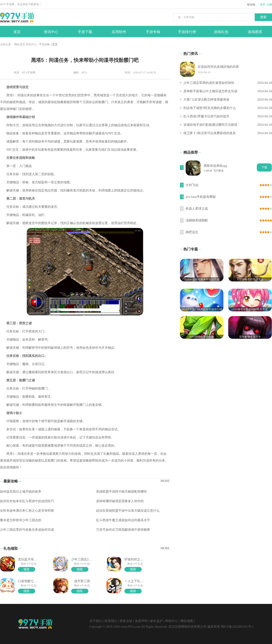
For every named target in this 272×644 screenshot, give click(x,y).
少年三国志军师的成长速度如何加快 (209, 83)
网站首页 (20, 44)
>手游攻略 (44, 44)
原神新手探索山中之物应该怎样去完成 (210, 91)
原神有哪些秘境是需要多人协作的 (120, 501)
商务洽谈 (126, 621)
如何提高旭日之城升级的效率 (21, 492)
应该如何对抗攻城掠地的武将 (218, 67)
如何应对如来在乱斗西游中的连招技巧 (27, 501)
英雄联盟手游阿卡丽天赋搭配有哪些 (121, 492)
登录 (262, 5)
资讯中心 (31, 44)
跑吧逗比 (192, 232)
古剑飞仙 (192, 185)
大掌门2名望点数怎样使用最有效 (206, 100)
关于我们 (96, 621)
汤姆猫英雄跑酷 (197, 220)
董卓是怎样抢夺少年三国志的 (21, 520)
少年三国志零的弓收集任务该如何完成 (27, 530)
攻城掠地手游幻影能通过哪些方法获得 (210, 125)
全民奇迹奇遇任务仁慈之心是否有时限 (27, 511)
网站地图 (187, 621)
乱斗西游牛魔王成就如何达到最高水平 (123, 520)
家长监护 (156, 621)
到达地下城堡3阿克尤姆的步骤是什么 (210, 108)
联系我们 (111, 621)
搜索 (263, 17)
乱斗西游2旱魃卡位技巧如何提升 (206, 116)
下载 (264, 167)
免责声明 (141, 621)
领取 (27, 569)
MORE (165, 481)
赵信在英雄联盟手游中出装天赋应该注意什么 (128, 511)
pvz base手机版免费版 (201, 197)
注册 (269, 5)
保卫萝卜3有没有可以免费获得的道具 (210, 133)
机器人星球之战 (197, 209)
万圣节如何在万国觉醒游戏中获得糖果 (123, 530)
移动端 (251, 5)
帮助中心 (172, 621)
